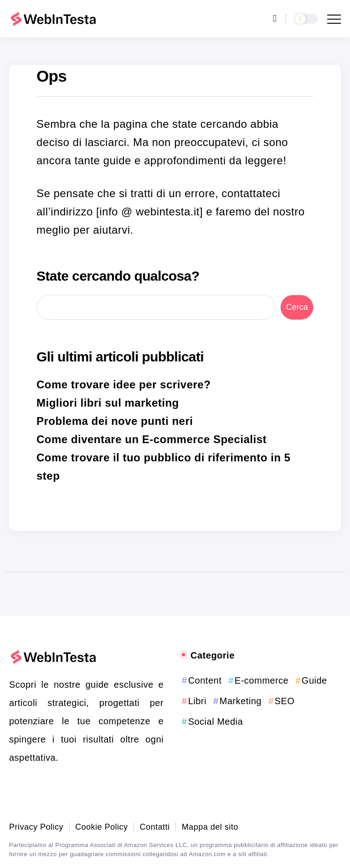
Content (205, 680)
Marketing (241, 701)
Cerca (297, 307)
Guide (314, 680)
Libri (197, 701)
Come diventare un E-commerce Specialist (152, 439)
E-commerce (262, 680)
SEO (285, 701)
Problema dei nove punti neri (115, 421)
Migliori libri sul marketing (108, 403)
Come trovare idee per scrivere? (124, 384)
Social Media (216, 722)
